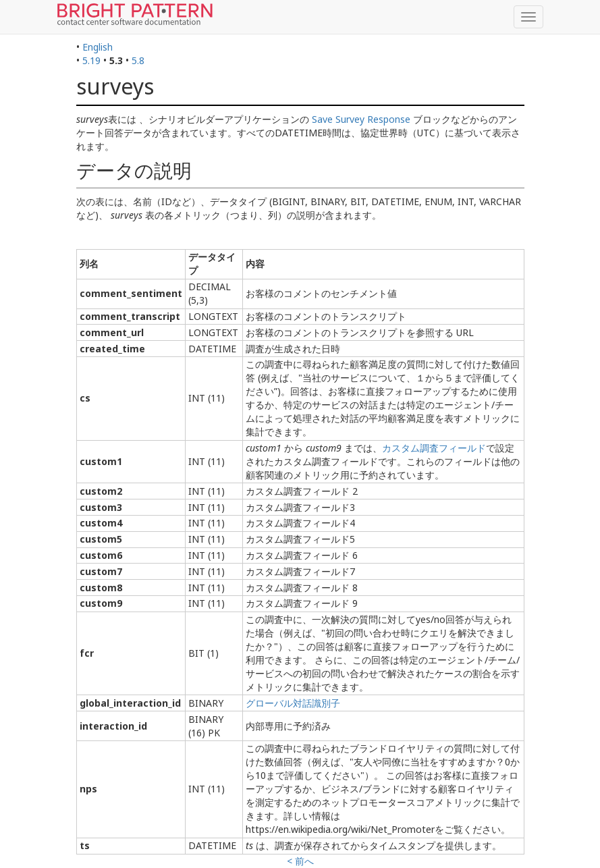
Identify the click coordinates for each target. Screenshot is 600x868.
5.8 (138, 60)
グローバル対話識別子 (293, 703)
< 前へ (300, 861)
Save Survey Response (361, 119)
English (98, 47)
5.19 (91, 60)
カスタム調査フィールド (434, 448)
